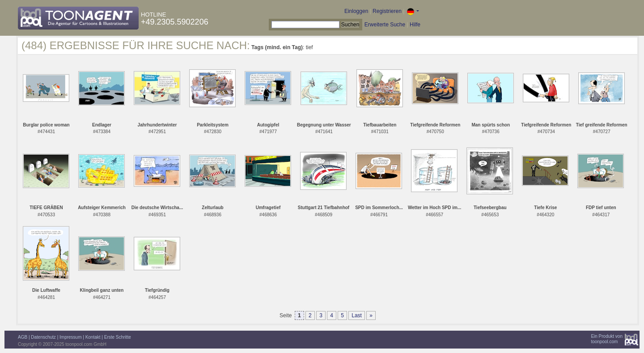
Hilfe (415, 25)
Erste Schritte (118, 337)
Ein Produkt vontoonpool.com (607, 339)
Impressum (70, 337)
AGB (23, 337)
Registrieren (387, 11)
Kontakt (93, 337)
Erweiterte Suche (385, 25)
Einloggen (356, 11)
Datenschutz (43, 337)
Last (357, 315)
